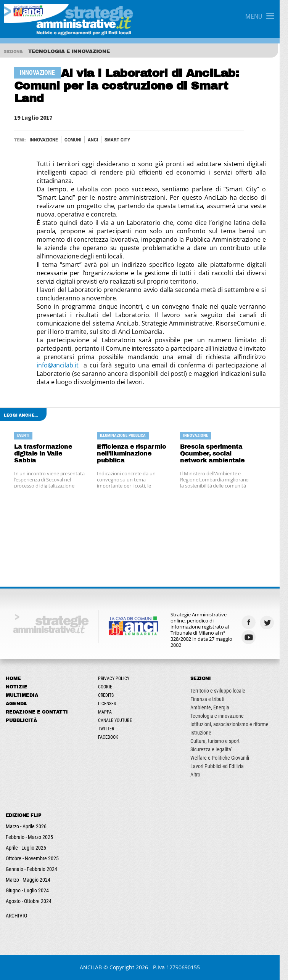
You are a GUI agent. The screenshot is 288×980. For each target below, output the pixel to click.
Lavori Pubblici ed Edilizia (222, 766)
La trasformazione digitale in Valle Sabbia (51, 450)
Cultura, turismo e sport (220, 741)
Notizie (17, 687)
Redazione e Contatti (37, 712)
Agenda (16, 704)
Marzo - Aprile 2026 (26, 826)
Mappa (108, 712)
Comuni (73, 140)
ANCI (93, 140)
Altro (201, 775)
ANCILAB (95, 967)
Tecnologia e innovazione (222, 716)
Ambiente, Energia (215, 707)
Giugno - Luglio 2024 (27, 890)
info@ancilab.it (60, 365)
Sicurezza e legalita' (216, 749)
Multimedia (22, 695)
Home (13, 678)
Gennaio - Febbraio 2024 (31, 869)
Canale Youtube (118, 720)
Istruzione (206, 733)
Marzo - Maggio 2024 (28, 880)
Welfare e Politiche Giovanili (225, 758)
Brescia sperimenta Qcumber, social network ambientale (218, 453)
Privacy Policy (116, 678)
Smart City (118, 140)
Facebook (111, 737)
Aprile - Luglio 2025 (26, 848)
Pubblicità (21, 720)
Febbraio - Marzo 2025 (29, 837)
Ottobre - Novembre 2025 (32, 858)
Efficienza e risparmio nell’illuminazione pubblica (134, 453)
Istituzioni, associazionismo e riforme (235, 724)
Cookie (108, 687)
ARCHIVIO (16, 916)
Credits (109, 695)
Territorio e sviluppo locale (223, 691)
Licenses (110, 704)
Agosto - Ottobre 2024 (29, 901)
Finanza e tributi (213, 699)
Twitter (109, 729)
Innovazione (44, 140)
